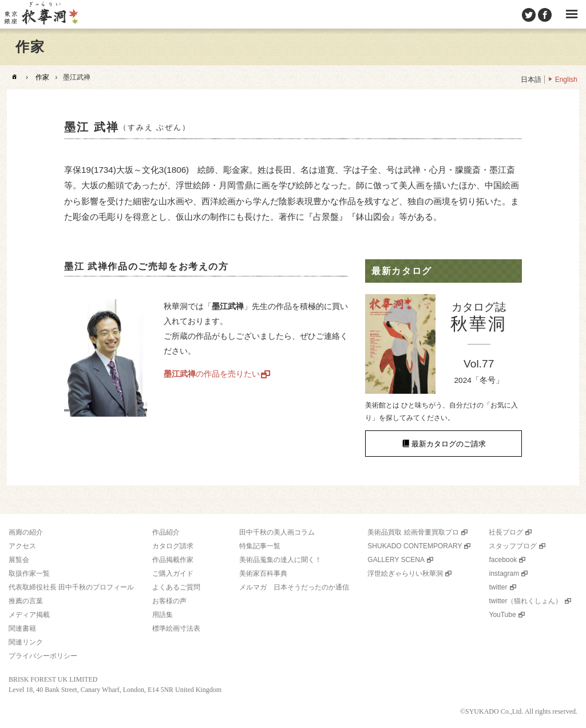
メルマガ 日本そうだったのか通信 (294, 587)
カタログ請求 (173, 546)
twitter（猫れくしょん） (525, 601)
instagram (504, 573)
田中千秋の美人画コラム (277, 532)
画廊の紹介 (26, 532)
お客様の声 (169, 601)
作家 (42, 77)
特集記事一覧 (260, 546)
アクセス (22, 546)
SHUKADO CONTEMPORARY (415, 546)
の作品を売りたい (212, 374)
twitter (498, 587)
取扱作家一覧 (29, 573)
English (566, 80)
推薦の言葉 (26, 601)
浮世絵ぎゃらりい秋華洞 (405, 573)
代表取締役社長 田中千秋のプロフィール (71, 587)
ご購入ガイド (173, 573)
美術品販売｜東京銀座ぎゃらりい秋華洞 (41, 14)
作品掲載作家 (173, 560)
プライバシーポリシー (43, 656)
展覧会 (19, 560)
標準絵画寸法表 (176, 628)
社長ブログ (506, 532)
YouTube (502, 615)
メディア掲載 (29, 615)
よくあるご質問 (176, 587)
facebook (503, 560)
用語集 (163, 615)
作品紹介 (166, 532)
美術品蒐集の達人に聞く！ (280, 560)
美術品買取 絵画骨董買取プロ (413, 532)
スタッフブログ (513, 546)
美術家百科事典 (263, 573)
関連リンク (26, 642)
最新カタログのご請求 (449, 443)
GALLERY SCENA (396, 560)
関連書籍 (22, 628)
